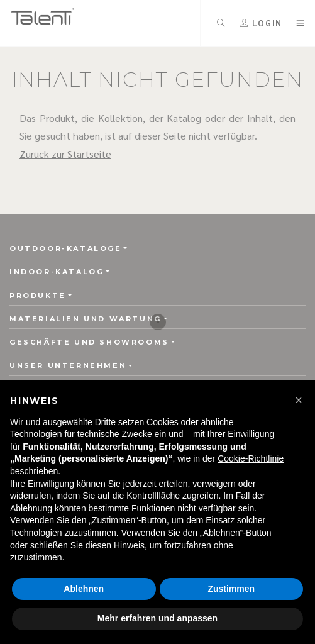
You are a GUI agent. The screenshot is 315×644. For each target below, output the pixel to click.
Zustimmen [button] (231, 589)
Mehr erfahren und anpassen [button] (157, 618)
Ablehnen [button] (84, 589)
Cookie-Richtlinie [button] (251, 458)
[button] (299, 400)
